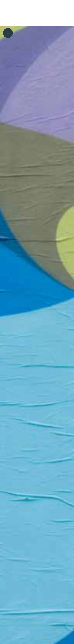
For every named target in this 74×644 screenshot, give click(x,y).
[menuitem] (8, 6)
